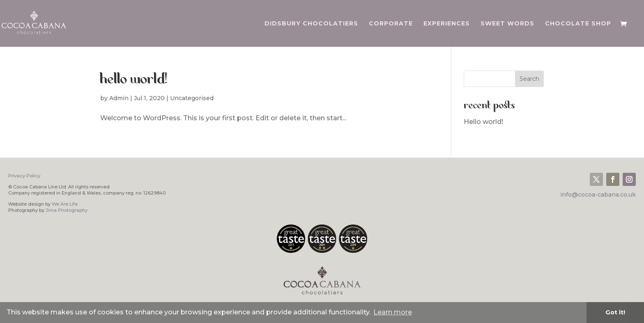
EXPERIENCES (447, 24)
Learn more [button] (393, 312)
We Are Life (65, 204)
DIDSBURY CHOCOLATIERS (311, 24)
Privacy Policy (24, 176)
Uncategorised (192, 98)
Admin (119, 98)
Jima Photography (67, 210)
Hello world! (134, 80)
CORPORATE (391, 24)
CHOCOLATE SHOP (578, 24)
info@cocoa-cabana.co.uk (598, 195)
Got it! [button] (615, 312)
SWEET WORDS (507, 24)
